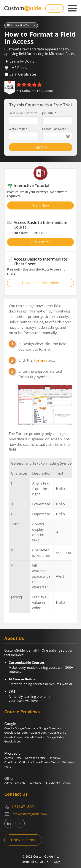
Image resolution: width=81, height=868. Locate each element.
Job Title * (49, 113)
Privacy (55, 862)
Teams (55, 762)
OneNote (10, 762)
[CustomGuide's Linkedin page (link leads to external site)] (9, 823)
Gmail (8, 728)
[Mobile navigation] (72, 8)
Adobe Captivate (15, 783)
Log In (55, 8)
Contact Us (16, 794)
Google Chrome (49, 728)
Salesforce (35, 783)
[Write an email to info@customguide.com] (40, 814)
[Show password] (68, 136)
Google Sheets (34, 737)
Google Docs (39, 733)
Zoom (67, 783)
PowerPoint (40, 762)
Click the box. (37, 360)
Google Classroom (16, 733)
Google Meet (13, 741)
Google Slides (55, 737)
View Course (40, 242)
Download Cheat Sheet (41, 283)
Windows (68, 762)
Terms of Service (33, 862)
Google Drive (58, 733)
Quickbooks (52, 783)
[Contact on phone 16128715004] (40, 807)
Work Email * (18, 129)
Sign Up (41, 147)
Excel (19, 758)
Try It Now (41, 205)
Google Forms (13, 737)
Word (8, 767)
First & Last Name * (23, 113)
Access (9, 758)
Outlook (25, 762)
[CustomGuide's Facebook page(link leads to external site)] (20, 823)
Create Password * (56, 129)
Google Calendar (25, 728)
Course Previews (22, 712)
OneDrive (55, 758)
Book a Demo (23, 840)
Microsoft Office (35, 758)
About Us (14, 638)
